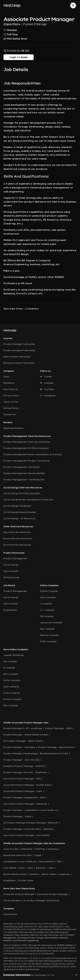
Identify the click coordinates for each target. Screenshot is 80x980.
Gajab (38, 855)
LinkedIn (47, 383)
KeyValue (53, 849)
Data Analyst (11, 571)
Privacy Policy (11, 396)
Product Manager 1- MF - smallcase (23, 728)
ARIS (22, 868)
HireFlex (34, 874)
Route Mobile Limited (15, 874)
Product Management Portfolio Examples (26, 448)
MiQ (59, 862)
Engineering (10, 610)
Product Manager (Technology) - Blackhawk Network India (36, 753)
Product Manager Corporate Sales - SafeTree (28, 829)
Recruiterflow (47, 862)
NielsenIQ (27, 849)
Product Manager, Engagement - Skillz (24, 798)
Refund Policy (11, 408)
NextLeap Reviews (14, 428)
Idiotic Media (49, 874)
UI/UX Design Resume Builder (20, 512)
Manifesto (9, 383)
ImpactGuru (10, 914)
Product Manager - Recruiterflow (56, 747)
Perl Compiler (11, 705)
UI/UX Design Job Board (17, 506)
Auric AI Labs (11, 849)
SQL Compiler (47, 629)
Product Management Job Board (21, 467)
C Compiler (46, 604)
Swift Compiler (11, 687)
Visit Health (10, 868)
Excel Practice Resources (17, 545)
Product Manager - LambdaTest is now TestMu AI (31, 810)
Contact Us (10, 414)
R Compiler (9, 668)
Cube (51, 868)
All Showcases (11, 577)
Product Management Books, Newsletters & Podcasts (33, 454)
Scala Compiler (12, 693)
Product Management (15, 558)
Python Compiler (49, 591)
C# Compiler (47, 616)
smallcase (64, 874)
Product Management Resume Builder (24, 473)
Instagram (48, 396)
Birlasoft (41, 868)
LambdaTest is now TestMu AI (20, 862)
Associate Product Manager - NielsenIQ (25, 804)
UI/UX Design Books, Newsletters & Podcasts (28, 500)
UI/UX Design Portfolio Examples (22, 493)
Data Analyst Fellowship (17, 357)
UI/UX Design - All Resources (20, 518)
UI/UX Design (11, 565)
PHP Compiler (11, 674)
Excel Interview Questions (18, 538)
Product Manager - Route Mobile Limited (26, 735)
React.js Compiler (50, 635)
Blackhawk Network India (18, 855)
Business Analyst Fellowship (19, 363)
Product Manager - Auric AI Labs (22, 760)
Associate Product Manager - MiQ (22, 779)
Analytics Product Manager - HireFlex (24, 766)
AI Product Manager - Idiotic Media (23, 741)
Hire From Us (11, 389)
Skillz (30, 868)
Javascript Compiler (51, 623)
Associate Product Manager (19, 894)
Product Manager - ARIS (58, 728)
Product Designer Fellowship (19, 350)
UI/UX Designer (12, 900)
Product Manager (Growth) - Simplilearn (25, 772)
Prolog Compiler (12, 699)
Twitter (46, 377)
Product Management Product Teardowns (26, 461)
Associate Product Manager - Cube (23, 791)
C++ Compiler (47, 610)
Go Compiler (10, 661)
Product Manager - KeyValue (19, 747)
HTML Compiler (48, 641)
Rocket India (26, 880)
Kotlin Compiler (12, 680)
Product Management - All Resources (24, 480)
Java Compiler (48, 597)
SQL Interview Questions (17, 532)
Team (7, 377)
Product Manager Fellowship (19, 344)
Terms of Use (11, 402)
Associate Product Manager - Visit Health (26, 835)
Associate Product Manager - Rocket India (27, 785)
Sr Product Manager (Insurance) (41, 900)
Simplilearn (10, 880)
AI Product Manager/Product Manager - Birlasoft (31, 823)
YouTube (47, 389)
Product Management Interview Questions (27, 442)
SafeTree (40, 849)
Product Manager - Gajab (17, 816)
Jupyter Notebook (14, 655)
